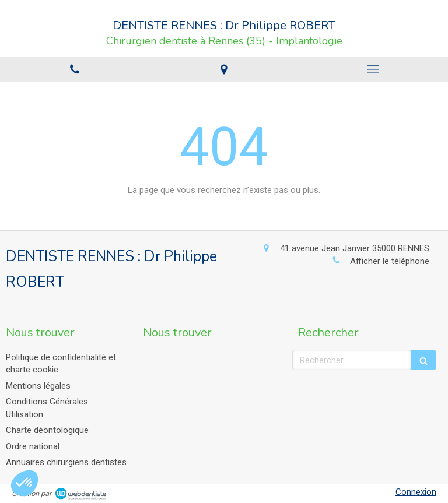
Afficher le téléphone (390, 261)
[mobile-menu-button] (373, 69)
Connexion (416, 492)
